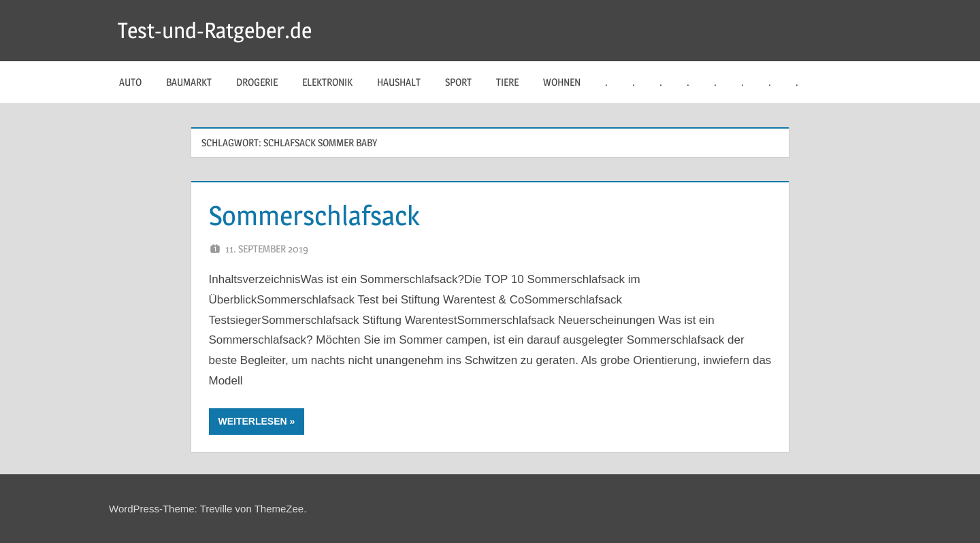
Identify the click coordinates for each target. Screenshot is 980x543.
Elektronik (327, 82)
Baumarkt (189, 82)
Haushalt (399, 82)
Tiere (507, 82)
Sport (458, 82)
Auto (130, 82)
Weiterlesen (253, 421)
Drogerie (257, 82)
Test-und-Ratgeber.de (215, 30)
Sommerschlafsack (314, 215)
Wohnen (562, 82)
